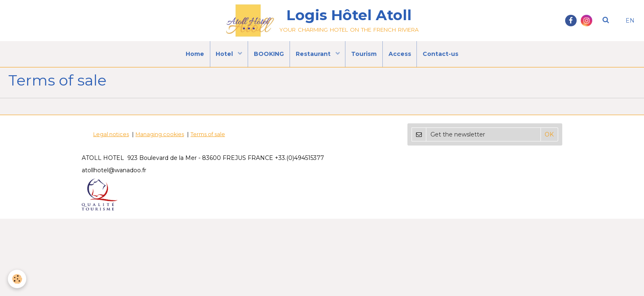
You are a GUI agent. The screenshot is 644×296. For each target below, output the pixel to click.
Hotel (223, 55)
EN (630, 21)
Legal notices (111, 142)
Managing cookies (160, 142)
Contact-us (444, 55)
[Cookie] (17, 279)
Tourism (365, 55)
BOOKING (268, 55)
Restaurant (314, 55)
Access (402, 55)
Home (192, 55)
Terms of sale (208, 142)
